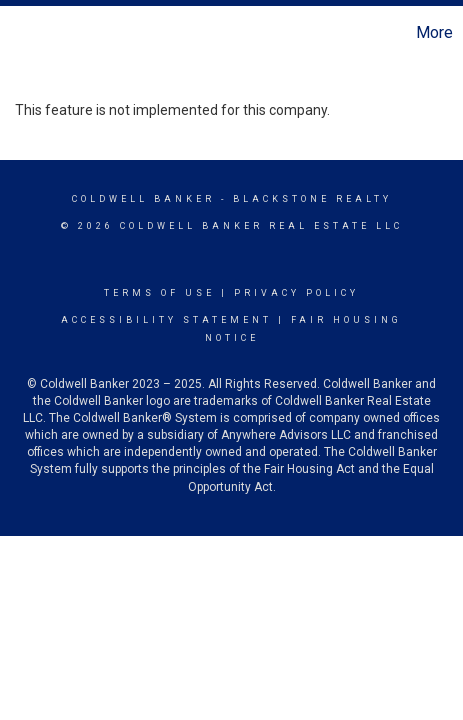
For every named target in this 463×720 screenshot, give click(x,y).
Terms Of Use (159, 293)
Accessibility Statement (166, 320)
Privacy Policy (296, 293)
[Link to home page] (18, 33)
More (434, 32)
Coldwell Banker (143, 199)
